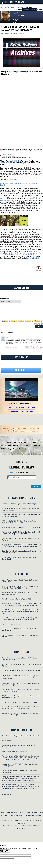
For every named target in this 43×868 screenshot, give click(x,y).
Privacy (35, 812)
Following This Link (33, 258)
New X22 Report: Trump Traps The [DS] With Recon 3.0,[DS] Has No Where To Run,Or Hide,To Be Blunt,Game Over (21, 612)
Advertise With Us (12, 812)
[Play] (22, 390)
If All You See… (7, 795)
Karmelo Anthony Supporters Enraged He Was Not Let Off (21, 736)
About (3, 812)
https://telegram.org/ (26, 446)
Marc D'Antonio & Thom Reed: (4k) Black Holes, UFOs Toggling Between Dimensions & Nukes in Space (20, 619)
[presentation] (17, 483)
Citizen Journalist (6, 163)
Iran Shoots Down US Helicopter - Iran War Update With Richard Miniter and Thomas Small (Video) (20, 708)
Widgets (39, 815)
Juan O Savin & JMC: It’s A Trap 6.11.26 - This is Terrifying (21, 527)
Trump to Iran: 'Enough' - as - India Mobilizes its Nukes (20, 702)
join (9, 154)
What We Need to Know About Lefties (14, 751)
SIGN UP (12, 472)
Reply (27, 348)
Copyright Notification (16, 815)
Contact (27, 812)
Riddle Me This (7, 741)
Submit (36, 486)
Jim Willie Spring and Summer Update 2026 (16, 599)
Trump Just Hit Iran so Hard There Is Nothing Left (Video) (21, 671)
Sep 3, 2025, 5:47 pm (11, 348)
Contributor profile (17, 14)
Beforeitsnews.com (16, 8)
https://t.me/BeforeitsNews (18, 449)
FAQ (21, 812)
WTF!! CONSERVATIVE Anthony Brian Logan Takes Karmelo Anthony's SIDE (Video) (19, 522)
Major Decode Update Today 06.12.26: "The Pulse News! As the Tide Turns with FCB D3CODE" (21, 587)
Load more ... (21, 370)
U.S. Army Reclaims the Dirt (11, 624)
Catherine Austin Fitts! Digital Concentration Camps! (19, 504)
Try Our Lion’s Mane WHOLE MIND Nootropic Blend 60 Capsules (20, 255)
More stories (26, 14)
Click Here (17, 161)
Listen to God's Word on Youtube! (21, 407)
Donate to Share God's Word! (21, 412)
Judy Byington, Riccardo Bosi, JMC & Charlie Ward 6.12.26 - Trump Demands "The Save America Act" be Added (21, 546)
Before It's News (14, 2)
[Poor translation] (7, 851)
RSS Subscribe (29, 815)
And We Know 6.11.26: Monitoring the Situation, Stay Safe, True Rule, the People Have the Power (21, 533)
